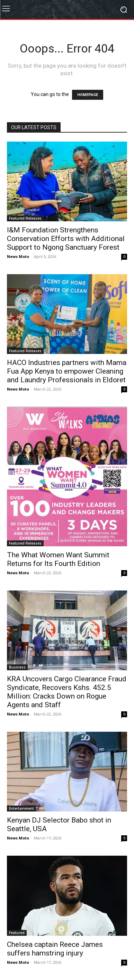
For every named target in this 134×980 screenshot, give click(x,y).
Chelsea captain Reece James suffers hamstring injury (55, 949)
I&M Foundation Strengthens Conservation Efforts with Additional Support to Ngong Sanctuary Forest (66, 239)
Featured (17, 933)
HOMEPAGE (88, 95)
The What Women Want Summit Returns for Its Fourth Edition (58, 559)
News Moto (18, 256)
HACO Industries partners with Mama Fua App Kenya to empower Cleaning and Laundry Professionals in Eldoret (67, 371)
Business (17, 667)
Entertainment (21, 808)
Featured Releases (25, 218)
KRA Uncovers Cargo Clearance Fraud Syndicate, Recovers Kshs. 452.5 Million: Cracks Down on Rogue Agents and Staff (67, 692)
